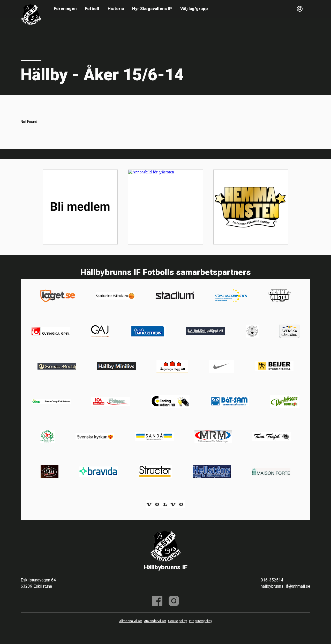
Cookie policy (178, 621)
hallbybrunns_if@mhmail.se (285, 586)
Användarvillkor (155, 621)
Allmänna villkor (131, 621)
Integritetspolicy (201, 621)
